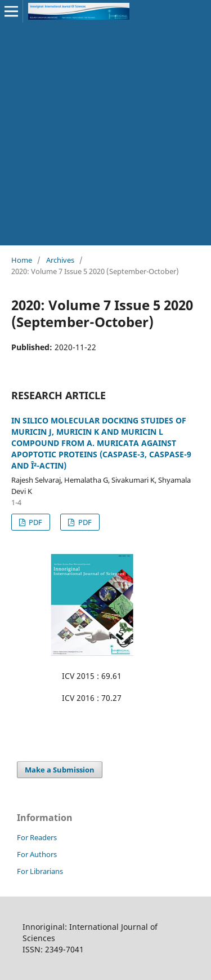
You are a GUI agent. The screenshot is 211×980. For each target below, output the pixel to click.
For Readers (37, 837)
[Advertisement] (105, 134)
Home (22, 260)
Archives (60, 260)
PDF (35, 522)
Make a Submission (60, 770)
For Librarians (40, 871)
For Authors (37, 854)
